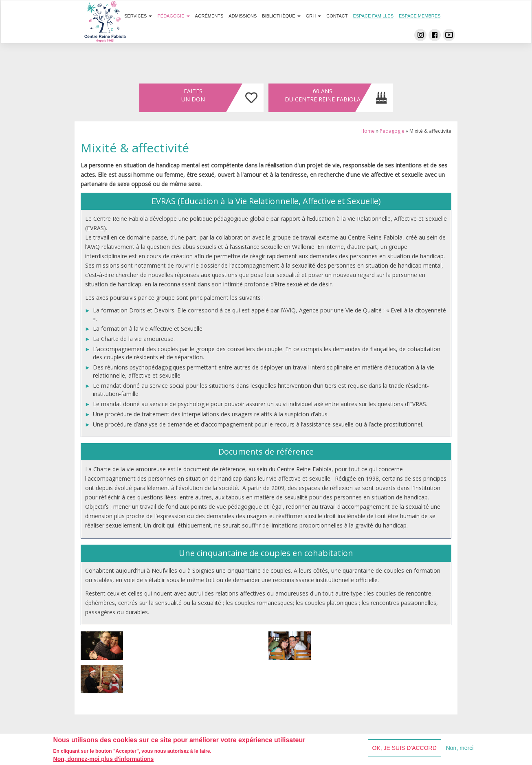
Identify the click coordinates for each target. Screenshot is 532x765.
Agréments (209, 32)
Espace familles (373, 32)
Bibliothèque (281, 32)
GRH (314, 32)
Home (368, 131)
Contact (337, 32)
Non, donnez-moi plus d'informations (104, 760)
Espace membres (420, 32)
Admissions (243, 32)
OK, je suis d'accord (404, 748)
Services (138, 32)
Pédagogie (174, 32)
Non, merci (460, 748)
